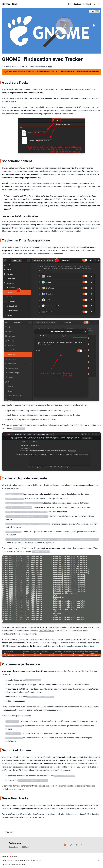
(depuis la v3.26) (69, 221)
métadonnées (30, 110)
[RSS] (65, 845)
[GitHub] (82, 845)
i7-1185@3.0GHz (47, 631)
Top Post (77, 4)
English (88, 4)
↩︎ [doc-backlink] (13, 832)
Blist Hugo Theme (20, 865)
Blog (70, 4)
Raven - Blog (10, 4)
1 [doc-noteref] (31, 189)
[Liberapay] (77, 845)
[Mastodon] (71, 845)
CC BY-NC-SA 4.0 (35, 860)
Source (9, 832)
